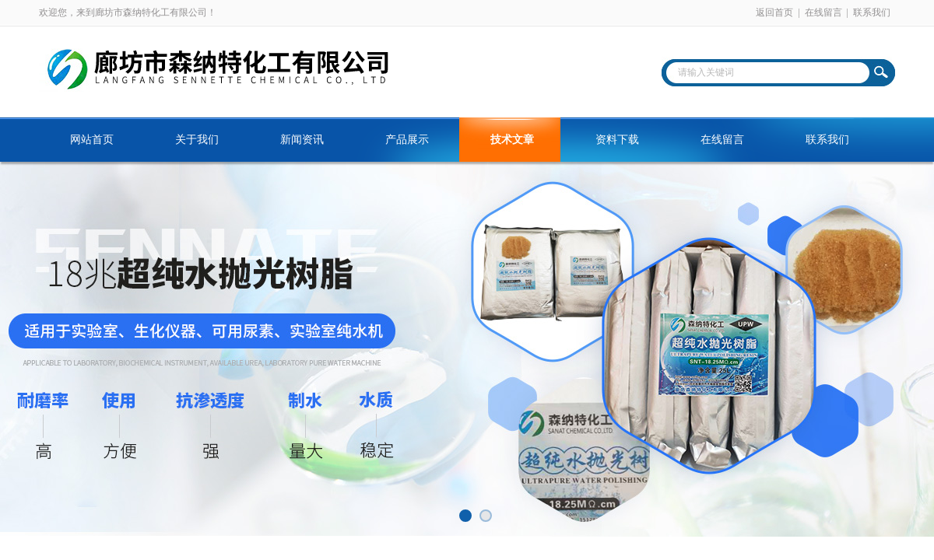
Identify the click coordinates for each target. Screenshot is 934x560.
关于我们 (197, 140)
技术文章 (512, 140)
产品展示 (407, 140)
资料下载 (617, 140)
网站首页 (92, 140)
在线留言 (823, 12)
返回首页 (774, 12)
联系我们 (872, 12)
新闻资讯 (302, 140)
